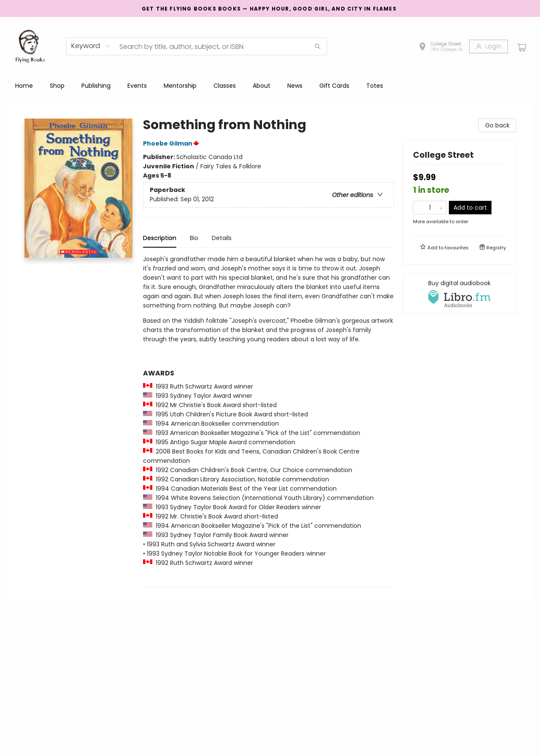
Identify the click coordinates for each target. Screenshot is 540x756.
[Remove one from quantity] (419, 208)
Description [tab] (160, 238)
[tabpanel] (269, 421)
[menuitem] (24, 86)
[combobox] (91, 46)
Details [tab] (222, 238)
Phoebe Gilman (172, 143)
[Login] (489, 46)
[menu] (270, 86)
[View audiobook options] (459, 294)
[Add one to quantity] (441, 208)
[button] (441, 48)
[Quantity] (430, 208)
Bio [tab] (194, 238)
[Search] (318, 46)
